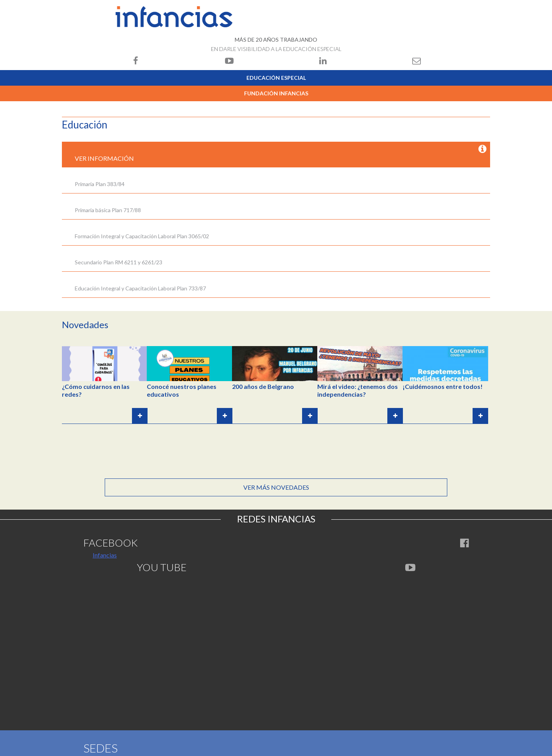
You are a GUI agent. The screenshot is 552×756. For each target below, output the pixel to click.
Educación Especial (276, 78)
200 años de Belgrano (263, 386)
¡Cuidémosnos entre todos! (443, 386)
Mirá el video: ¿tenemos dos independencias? (358, 390)
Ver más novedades (276, 487)
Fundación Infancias (276, 93)
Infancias (105, 555)
